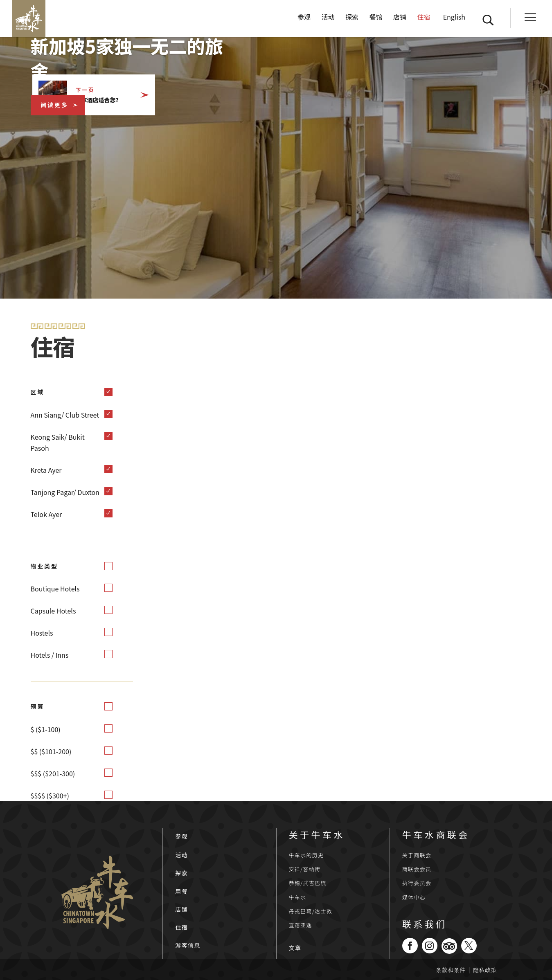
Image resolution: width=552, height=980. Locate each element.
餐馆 (376, 21)
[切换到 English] (453, 29)
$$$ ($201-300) (53, 773)
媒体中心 (414, 897)
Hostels (42, 633)
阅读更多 (55, 105)
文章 (295, 948)
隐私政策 (485, 970)
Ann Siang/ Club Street (65, 415)
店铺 (400, 21)
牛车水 (298, 897)
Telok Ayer (46, 514)
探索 (352, 21)
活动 (328, 21)
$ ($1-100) (46, 729)
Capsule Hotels (53, 611)
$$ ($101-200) (51, 751)
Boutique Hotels (55, 589)
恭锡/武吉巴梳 (308, 883)
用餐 (181, 891)
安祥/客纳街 (305, 869)
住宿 (424, 21)
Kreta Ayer (46, 470)
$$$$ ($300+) (50, 796)
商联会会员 (417, 869)
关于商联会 (417, 855)
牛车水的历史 (306, 855)
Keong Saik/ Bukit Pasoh (58, 442)
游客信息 (188, 945)
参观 (304, 21)
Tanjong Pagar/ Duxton (65, 492)
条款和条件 (451, 970)
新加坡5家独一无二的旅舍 (133, 58)
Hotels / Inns (50, 655)
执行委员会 (417, 883)
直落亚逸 (301, 925)
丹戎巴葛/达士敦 (311, 911)
